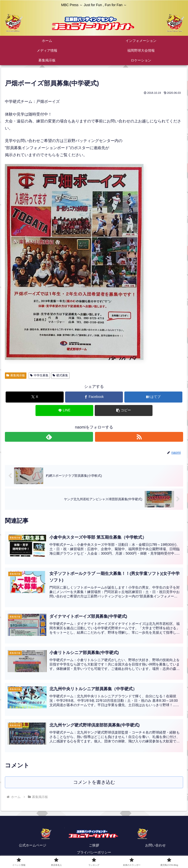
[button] (124, 410)
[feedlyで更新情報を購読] (49, 437)
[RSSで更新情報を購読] (139, 437)
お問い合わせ (155, 845)
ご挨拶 (94, 845)
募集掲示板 (16, 375)
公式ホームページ (33, 845)
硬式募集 (60, 375)
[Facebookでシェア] (94, 397)
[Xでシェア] (35, 397)
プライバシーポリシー (94, 852)
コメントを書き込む (94, 782)
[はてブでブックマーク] (153, 397)
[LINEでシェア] (65, 410)
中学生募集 (39, 375)
